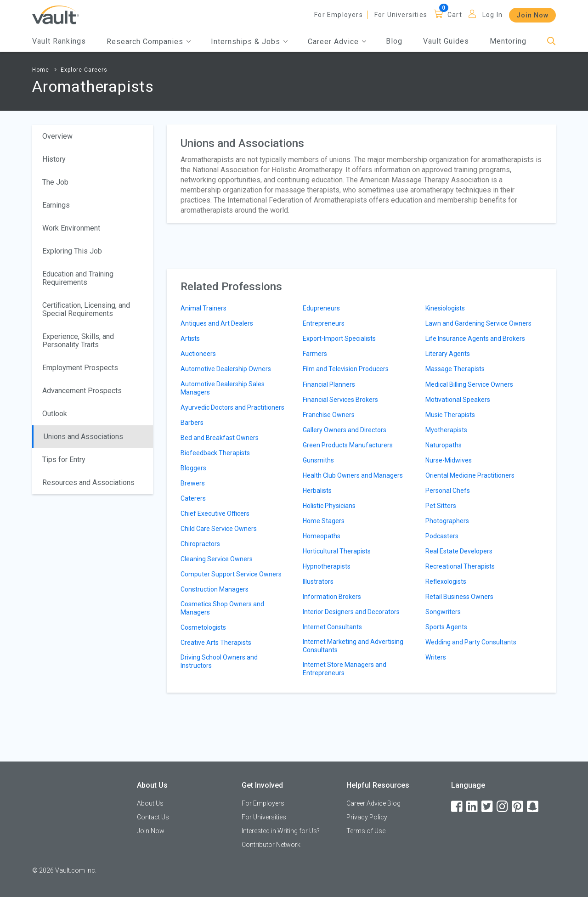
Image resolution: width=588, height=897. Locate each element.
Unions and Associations (83, 437)
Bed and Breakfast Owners (220, 438)
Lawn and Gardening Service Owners (478, 323)
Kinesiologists (445, 308)
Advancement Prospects (82, 391)
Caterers (193, 498)
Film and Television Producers (346, 369)
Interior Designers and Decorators (351, 612)
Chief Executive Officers (215, 513)
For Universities (401, 15)
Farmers (315, 354)
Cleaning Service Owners (217, 559)
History (54, 159)
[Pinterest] (518, 807)
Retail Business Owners (459, 597)
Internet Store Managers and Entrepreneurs (345, 669)
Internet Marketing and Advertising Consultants (353, 646)
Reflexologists (446, 581)
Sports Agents (446, 627)
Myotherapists (446, 430)
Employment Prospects (80, 368)
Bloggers (193, 468)
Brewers (193, 483)
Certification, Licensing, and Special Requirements (86, 309)
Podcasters (442, 536)
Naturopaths (444, 445)
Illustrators (318, 581)
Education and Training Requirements (78, 278)
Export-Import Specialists (339, 338)
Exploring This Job (72, 251)
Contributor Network (271, 845)
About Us (150, 803)
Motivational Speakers (458, 400)
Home (41, 70)
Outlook (55, 414)
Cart (455, 15)
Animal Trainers (204, 308)
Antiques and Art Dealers (217, 323)
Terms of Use (366, 831)
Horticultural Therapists (337, 551)
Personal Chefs (448, 491)
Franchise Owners (329, 415)
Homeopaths (322, 536)
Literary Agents (448, 354)
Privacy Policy (367, 817)
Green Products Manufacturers (348, 445)
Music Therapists (450, 415)
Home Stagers (324, 521)
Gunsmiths (318, 460)
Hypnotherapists (327, 566)
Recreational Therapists (460, 566)
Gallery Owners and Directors (345, 430)
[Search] (551, 42)
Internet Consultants (332, 627)
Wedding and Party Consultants (471, 642)
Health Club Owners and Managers (353, 475)
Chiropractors (200, 544)
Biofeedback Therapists (215, 453)
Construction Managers (215, 589)
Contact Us (153, 817)
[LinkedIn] (473, 807)
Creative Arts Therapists (216, 643)
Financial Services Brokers (340, 400)
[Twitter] (488, 807)
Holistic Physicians (329, 506)
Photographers (447, 521)
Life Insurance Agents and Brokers (475, 338)
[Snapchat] (533, 807)
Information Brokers (332, 597)
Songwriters (443, 612)
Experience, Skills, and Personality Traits (78, 341)
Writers (436, 657)
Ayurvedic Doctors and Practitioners (232, 407)
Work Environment (71, 228)
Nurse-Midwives (449, 460)
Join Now (532, 15)
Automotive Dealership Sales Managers (223, 388)
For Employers (339, 15)
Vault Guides (446, 41)
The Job (55, 182)
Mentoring (508, 41)
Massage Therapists (455, 369)
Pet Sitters (441, 506)
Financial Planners (329, 384)
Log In (492, 15)
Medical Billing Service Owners (469, 384)
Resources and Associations (88, 482)
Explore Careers (84, 70)
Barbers (192, 423)
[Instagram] (503, 807)
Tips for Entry (64, 460)
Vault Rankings (59, 41)
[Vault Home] (56, 14)
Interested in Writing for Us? (281, 831)
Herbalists (317, 491)
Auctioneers (198, 354)
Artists (190, 338)
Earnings (56, 205)
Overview (57, 136)
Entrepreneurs (324, 323)
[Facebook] (458, 807)
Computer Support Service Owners (231, 574)
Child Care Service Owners (219, 529)
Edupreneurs (321, 308)
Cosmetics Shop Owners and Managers (222, 608)
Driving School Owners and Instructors (219, 661)
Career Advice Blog (373, 803)
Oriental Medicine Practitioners (470, 475)
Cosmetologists (203, 627)
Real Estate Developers (459, 551)
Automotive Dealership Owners (226, 369)
